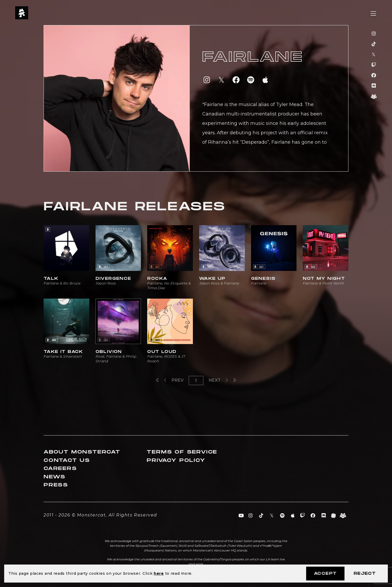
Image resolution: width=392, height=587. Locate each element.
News (55, 477)
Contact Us (67, 460)
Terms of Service (182, 452)
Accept (325, 574)
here (159, 573)
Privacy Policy (176, 460)
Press (56, 485)
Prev (174, 380)
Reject (365, 574)
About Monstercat (82, 452)
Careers (60, 469)
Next (218, 380)
